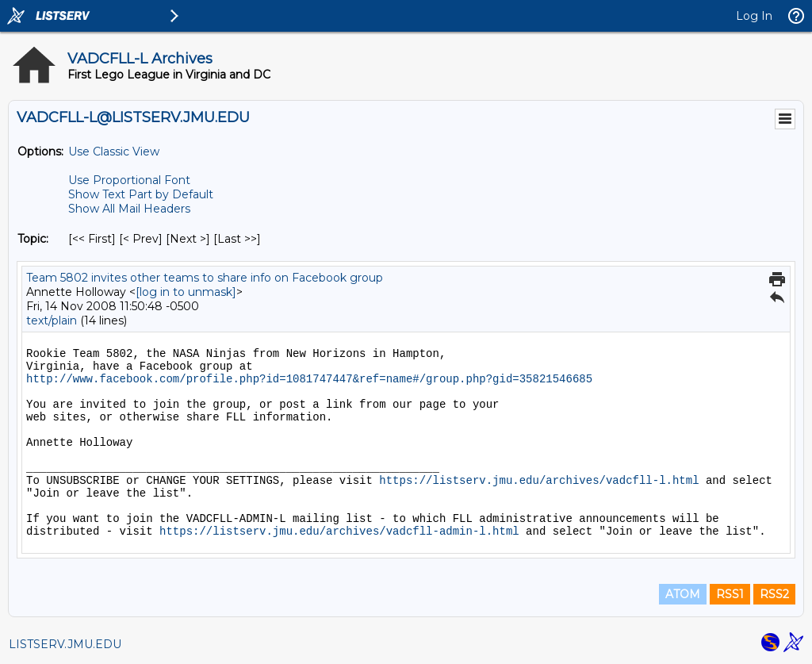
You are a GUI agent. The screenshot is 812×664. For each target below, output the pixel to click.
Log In (754, 16)
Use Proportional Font (129, 180)
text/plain (52, 320)
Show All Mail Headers (129, 209)
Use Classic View (114, 152)
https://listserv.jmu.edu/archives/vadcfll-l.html (539, 481)
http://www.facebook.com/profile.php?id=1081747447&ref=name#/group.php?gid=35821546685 (309, 379)
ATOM (683, 594)
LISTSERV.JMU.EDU (65, 644)
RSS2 (774, 594)
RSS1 (730, 594)
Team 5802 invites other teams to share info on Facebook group (205, 278)
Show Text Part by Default (141, 194)
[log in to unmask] (186, 292)
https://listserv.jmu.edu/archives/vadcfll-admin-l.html (339, 532)
